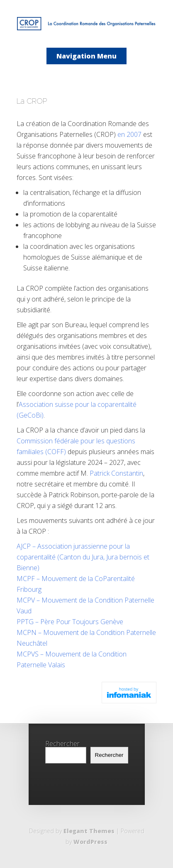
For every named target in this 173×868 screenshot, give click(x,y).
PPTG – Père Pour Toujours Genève (70, 622)
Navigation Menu (86, 56)
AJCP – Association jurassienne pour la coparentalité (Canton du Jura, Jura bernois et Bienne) (83, 557)
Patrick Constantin (116, 473)
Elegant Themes (89, 831)
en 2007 (129, 134)
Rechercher (62, 744)
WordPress (90, 842)
